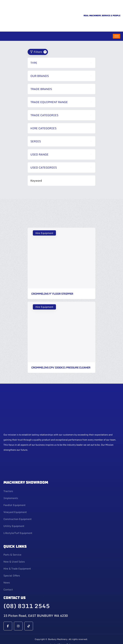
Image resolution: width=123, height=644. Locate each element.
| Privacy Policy (65, 633)
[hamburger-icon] (116, 25)
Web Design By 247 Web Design (61, 640)
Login (53, 633)
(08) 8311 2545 (27, 595)
